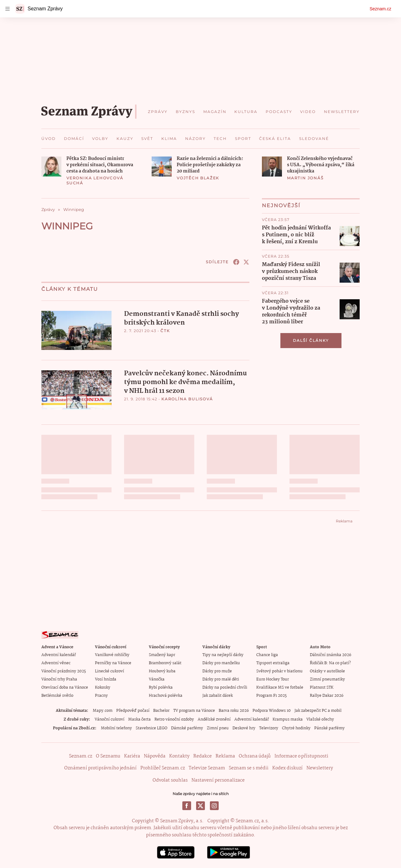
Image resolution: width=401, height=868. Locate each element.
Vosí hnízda (106, 679)
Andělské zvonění (214, 719)
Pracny (101, 696)
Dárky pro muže (217, 671)
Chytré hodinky (296, 728)
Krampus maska (288, 719)
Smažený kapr (162, 655)
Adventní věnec (56, 663)
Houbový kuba (162, 671)
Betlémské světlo (57, 696)
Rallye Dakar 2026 (327, 696)
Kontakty (179, 756)
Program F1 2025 (271, 696)
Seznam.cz (380, 9)
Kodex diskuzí (287, 768)
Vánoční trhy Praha (59, 679)
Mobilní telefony (116, 728)
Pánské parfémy (329, 728)
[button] (51, 167)
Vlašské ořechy (320, 719)
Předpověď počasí (133, 711)
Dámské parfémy (187, 728)
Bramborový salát (165, 663)
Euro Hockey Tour (273, 679)
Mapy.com (103, 711)
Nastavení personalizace (218, 780)
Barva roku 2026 (234, 711)
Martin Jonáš (305, 178)
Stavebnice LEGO (151, 728)
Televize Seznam (207, 768)
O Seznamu (108, 756)
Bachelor (161, 711)
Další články (311, 340)
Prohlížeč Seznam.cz (163, 768)
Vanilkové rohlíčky (112, 655)
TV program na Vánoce (194, 711)
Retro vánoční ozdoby (174, 719)
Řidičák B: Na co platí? (330, 663)
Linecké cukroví (109, 671)
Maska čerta (139, 719)
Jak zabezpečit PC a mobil (318, 711)
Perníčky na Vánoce (113, 663)
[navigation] (8, 9)
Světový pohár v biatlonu (279, 671)
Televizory (269, 728)
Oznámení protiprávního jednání (100, 768)
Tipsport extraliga (273, 663)
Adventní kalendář (59, 655)
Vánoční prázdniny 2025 (64, 671)
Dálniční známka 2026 (331, 655)
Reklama (225, 756)
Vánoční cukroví (109, 719)
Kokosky (103, 688)
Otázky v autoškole (327, 671)
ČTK (165, 331)
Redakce (203, 756)
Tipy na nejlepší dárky (223, 655)
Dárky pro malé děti (221, 679)
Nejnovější (281, 205)
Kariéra (132, 756)
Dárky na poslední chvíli (225, 688)
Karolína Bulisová (187, 399)
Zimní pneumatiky (327, 679)
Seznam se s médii (249, 768)
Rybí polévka (161, 688)
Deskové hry (244, 728)
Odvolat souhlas (170, 780)
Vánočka (157, 679)
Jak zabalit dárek (218, 696)
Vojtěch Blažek (198, 178)
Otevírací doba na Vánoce (65, 688)
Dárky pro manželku (221, 663)
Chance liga (267, 655)
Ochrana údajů (255, 756)
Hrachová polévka (166, 696)
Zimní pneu (218, 728)
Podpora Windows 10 (272, 711)
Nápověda (155, 756)
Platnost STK (322, 688)
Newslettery (320, 768)
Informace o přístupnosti (301, 756)
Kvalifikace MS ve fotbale (280, 688)
